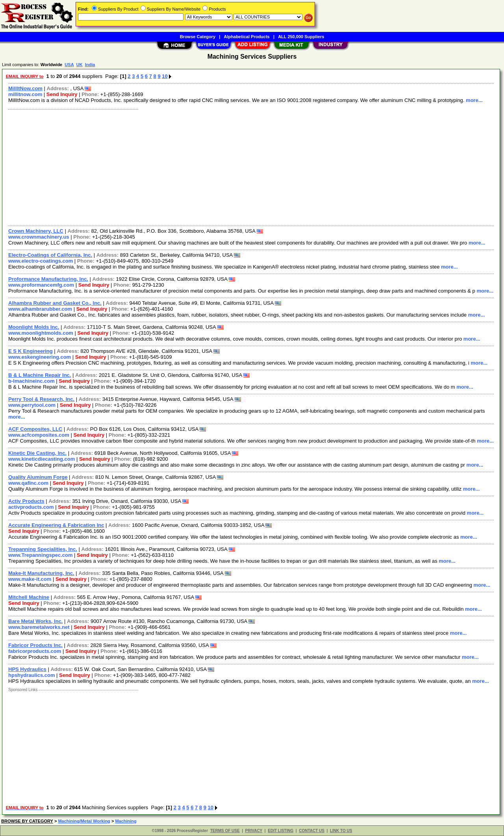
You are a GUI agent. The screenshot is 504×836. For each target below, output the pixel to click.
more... (474, 100)
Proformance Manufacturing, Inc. (48, 279)
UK (80, 65)
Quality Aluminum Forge (38, 477)
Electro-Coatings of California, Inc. (50, 255)
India (90, 65)
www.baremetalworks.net (39, 627)
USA (69, 65)
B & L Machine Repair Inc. (40, 375)
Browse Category (198, 37)
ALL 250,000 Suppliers (301, 37)
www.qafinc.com (28, 483)
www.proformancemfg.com (41, 285)
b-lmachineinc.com (31, 381)
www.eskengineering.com (40, 357)
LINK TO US (341, 831)
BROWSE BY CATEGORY (27, 821)
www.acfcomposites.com (39, 435)
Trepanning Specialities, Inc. (43, 549)
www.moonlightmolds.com (41, 333)
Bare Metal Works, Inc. (35, 621)
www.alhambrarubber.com (40, 309)
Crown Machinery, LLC (36, 231)
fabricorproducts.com (35, 651)
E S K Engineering (31, 351)
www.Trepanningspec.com (41, 555)
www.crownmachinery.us (39, 237)
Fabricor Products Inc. (35, 645)
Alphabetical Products (247, 37)
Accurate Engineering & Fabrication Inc (56, 525)
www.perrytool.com (32, 405)
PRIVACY (254, 831)
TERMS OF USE (225, 831)
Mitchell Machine (29, 597)
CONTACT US (312, 831)
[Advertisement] (241, 167)
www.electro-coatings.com (41, 261)
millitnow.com (25, 94)
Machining (126, 821)
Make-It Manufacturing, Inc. (41, 573)
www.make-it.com (30, 579)
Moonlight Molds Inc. (34, 327)
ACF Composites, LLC (35, 429)
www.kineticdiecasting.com (42, 459)
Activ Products (26, 501)
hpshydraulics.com (31, 675)
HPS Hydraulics (27, 669)
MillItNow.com (25, 88)
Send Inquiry (62, 94)
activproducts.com (31, 507)
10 (165, 76)
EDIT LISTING (281, 831)
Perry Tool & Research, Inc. (41, 399)
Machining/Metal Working (84, 821)
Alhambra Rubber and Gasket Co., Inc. (55, 303)
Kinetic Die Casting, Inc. (37, 453)
